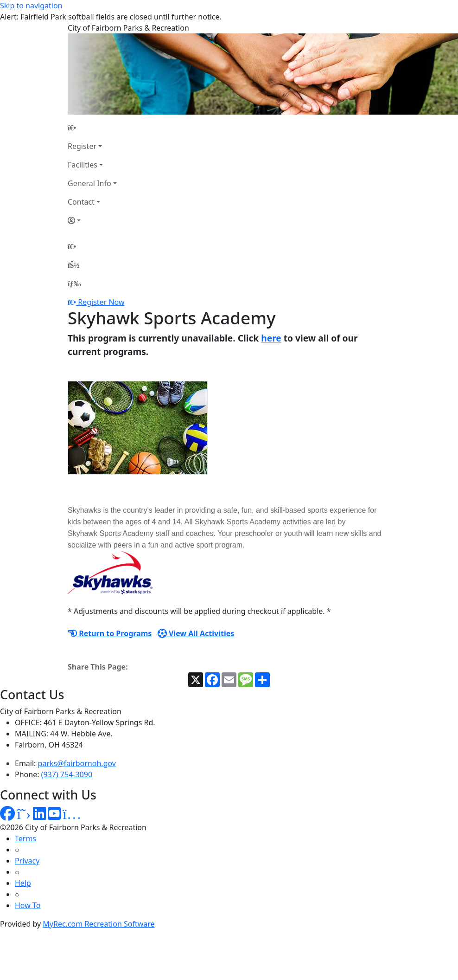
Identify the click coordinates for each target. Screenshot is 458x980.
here (271, 338)
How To (28, 905)
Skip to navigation (31, 6)
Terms (25, 838)
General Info (89, 183)
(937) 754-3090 (67, 774)
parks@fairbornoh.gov (77, 763)
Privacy (27, 861)
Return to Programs (110, 633)
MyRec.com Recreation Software (99, 924)
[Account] (92, 220)
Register (82, 146)
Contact (81, 202)
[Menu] (74, 284)
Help (23, 883)
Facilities (83, 165)
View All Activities (196, 633)
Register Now (101, 302)
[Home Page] (92, 128)
